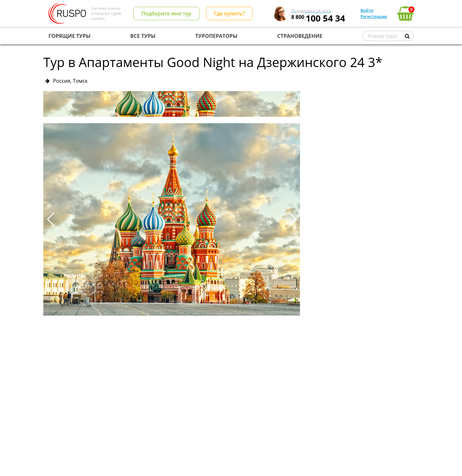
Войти (367, 10)
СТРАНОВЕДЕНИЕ (300, 36)
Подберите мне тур (167, 13)
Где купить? (229, 13)
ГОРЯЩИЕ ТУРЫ (69, 36)
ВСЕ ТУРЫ (143, 36)
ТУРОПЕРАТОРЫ (216, 36)
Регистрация (374, 16)
